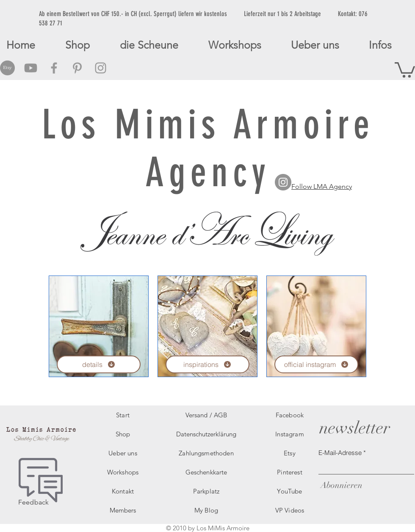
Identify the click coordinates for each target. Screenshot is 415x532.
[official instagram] (316, 364)
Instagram (289, 434)
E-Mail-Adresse (340, 453)
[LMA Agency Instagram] (283, 182)
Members (123, 510)
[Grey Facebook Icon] (54, 68)
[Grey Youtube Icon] (31, 68)
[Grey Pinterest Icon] (77, 68)
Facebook (290, 415)
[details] (99, 364)
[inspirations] (207, 364)
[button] (405, 69)
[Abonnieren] (340, 485)
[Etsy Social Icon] (7, 68)
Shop (123, 434)
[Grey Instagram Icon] (101, 68)
